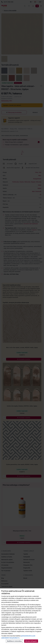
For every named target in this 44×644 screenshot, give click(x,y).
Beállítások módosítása (14, 641)
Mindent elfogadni (31, 641)
